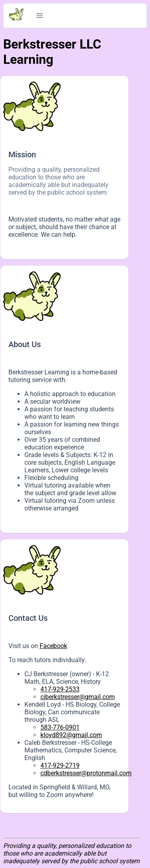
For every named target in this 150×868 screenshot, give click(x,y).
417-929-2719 (60, 765)
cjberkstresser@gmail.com (78, 697)
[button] (40, 16)
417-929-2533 (60, 689)
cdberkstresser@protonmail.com (86, 773)
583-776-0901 (60, 727)
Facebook (53, 646)
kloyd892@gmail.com (71, 735)
